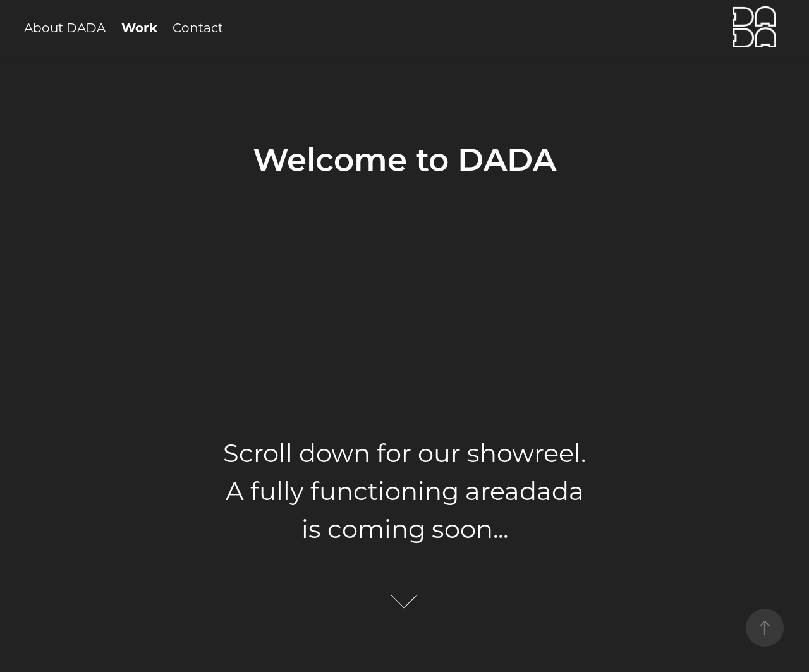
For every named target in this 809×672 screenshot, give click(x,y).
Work (139, 27)
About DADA (65, 27)
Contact (198, 27)
